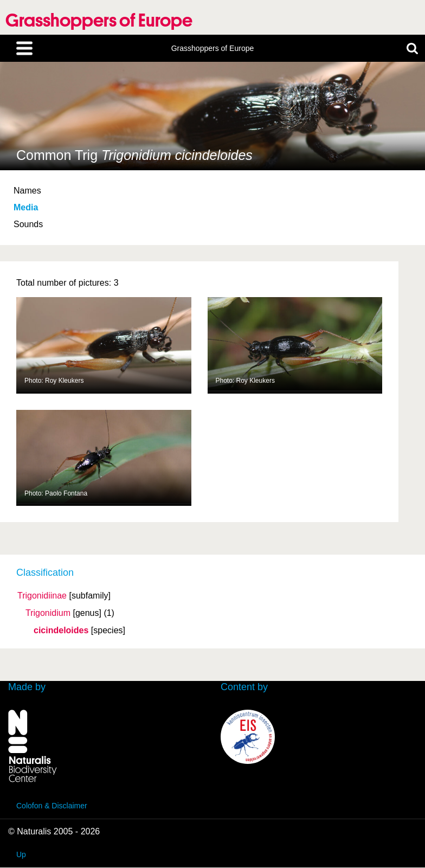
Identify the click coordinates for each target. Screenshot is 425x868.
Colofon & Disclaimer (52, 806)
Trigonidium (48, 613)
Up (21, 854)
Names (27, 191)
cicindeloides (61, 631)
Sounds (28, 224)
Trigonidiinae (42, 596)
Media (26, 207)
